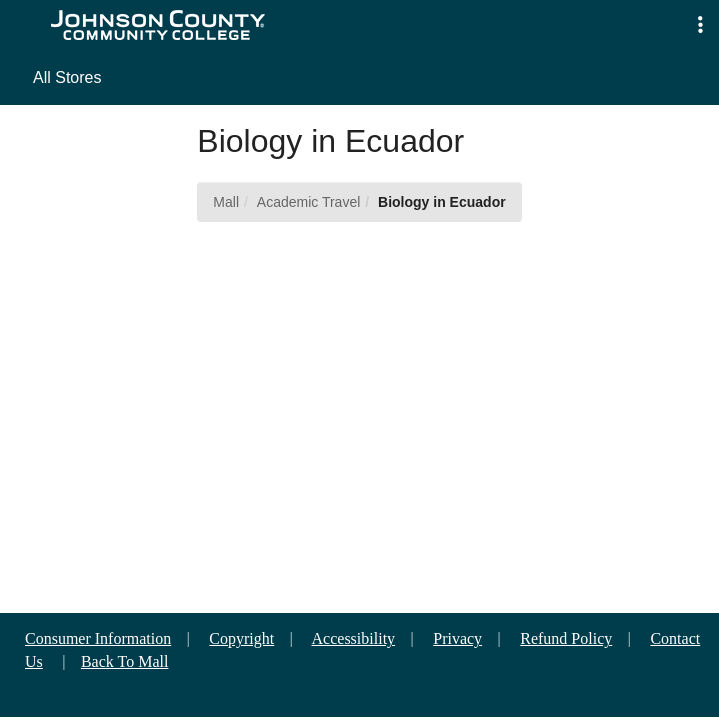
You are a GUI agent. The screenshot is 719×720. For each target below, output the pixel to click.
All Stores (67, 77)
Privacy (457, 638)
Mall (226, 202)
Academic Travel (308, 202)
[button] (700, 25)
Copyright (241, 638)
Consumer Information (98, 638)
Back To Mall (124, 661)
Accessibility (354, 638)
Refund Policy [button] (566, 638)
